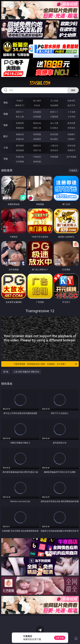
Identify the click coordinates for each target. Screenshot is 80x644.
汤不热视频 (71, 157)
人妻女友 (54, 145)
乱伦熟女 (54, 128)
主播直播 (54, 117)
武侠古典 (71, 145)
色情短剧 (37, 161)
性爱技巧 (71, 150)
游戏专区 (71, 101)
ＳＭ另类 (71, 117)
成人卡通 (54, 123)
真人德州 (37, 101)
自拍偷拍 (37, 112)
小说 (6, 148)
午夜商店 (37, 157)
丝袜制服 (37, 117)
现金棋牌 (54, 105)
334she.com (40, 83)
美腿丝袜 (20, 139)
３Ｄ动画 (71, 112)
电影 (6, 125)
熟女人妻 (20, 117)
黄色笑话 (54, 150)
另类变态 (71, 128)
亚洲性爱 (20, 123)
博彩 (6, 103)
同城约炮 (20, 157)
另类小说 (37, 150)
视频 (6, 114)
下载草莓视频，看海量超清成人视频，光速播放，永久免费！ (45, 364)
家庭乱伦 (37, 145)
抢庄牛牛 (71, 105)
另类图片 (71, 139)
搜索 (73, 90)
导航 (6, 159)
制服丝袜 (20, 128)
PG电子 (20, 101)
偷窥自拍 (20, 134)
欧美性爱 (71, 123)
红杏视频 (20, 161)
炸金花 (37, 105)
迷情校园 (20, 150)
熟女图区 (54, 139)
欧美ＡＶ (54, 112)
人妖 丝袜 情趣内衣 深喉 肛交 (27, 372)
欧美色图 (54, 134)
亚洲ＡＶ (20, 112)
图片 (6, 136)
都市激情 (20, 145)
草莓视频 (54, 157)
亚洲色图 (37, 134)
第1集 (6, 372)
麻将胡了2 (20, 105)
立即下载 (60, 638)
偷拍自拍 (37, 123)
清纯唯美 (37, 139)
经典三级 (37, 128)
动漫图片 (71, 134)
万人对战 (54, 101)
